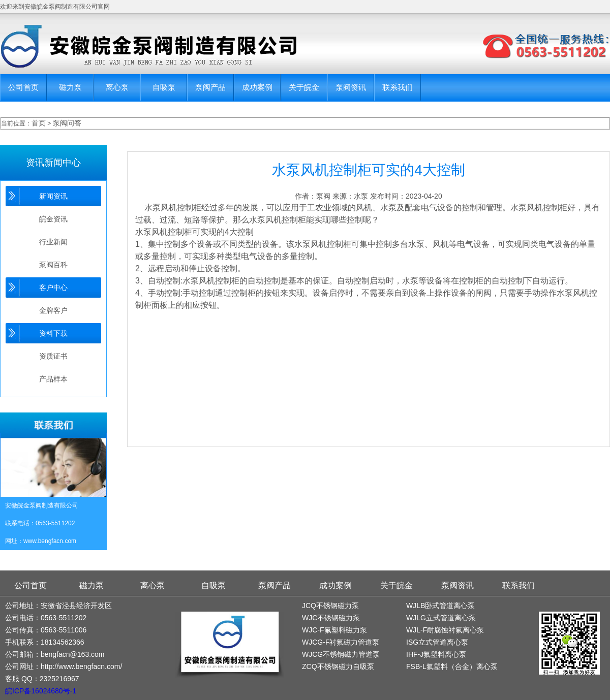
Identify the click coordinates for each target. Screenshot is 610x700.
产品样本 (53, 379)
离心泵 (117, 87)
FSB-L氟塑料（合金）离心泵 (452, 666)
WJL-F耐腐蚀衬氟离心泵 (445, 630)
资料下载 (53, 333)
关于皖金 (304, 87)
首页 (39, 123)
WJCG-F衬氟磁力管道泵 (341, 642)
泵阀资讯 (351, 87)
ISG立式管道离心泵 (437, 642)
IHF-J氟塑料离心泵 (436, 654)
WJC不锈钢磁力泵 (331, 618)
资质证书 (53, 356)
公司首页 (23, 87)
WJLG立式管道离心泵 (441, 618)
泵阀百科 (53, 265)
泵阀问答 (67, 123)
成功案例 (257, 87)
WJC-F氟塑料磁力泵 (334, 630)
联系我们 (398, 87)
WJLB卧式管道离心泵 (440, 606)
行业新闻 (53, 242)
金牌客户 (53, 310)
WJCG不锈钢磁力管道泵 (341, 654)
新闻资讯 (53, 196)
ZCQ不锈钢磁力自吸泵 (338, 666)
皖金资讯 (53, 219)
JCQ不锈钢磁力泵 (330, 606)
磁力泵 (70, 87)
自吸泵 (164, 87)
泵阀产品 (210, 87)
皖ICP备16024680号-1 (41, 691)
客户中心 (53, 288)
